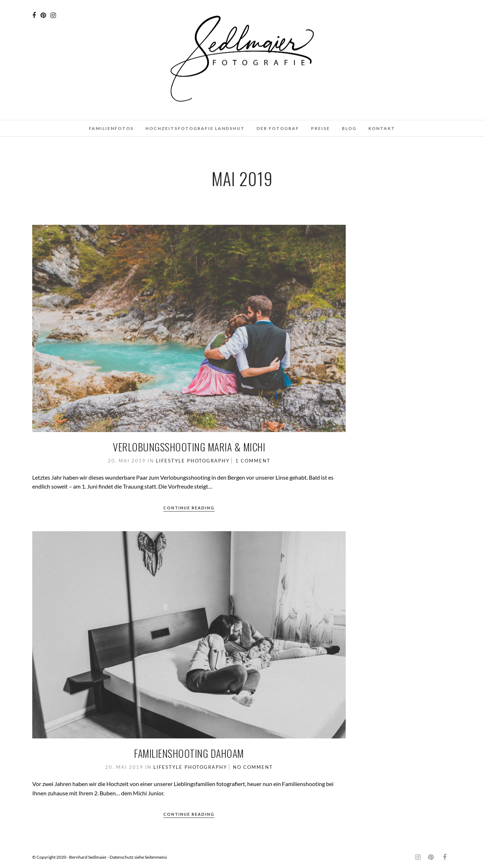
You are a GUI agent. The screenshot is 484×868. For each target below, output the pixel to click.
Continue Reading (189, 508)
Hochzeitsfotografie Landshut (195, 128)
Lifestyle (171, 461)
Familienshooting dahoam (189, 753)
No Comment (253, 767)
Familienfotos (111, 128)
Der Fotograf (278, 128)
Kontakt (382, 128)
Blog (349, 128)
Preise (320, 128)
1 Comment (253, 461)
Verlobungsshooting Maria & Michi (189, 447)
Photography (208, 461)
